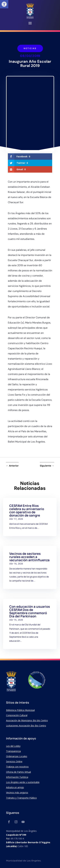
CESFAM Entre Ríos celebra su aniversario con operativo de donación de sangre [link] (27, 510)
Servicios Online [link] (14, 761)
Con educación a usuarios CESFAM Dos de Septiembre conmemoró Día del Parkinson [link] (30, 611)
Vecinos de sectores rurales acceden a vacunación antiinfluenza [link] (29, 557)
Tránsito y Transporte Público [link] (21, 798)
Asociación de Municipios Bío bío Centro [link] (27, 720)
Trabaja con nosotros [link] (17, 767)
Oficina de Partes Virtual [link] (18, 772)
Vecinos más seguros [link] (17, 792)
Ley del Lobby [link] (13, 746)
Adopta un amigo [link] (15, 787)
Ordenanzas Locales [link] (17, 756)
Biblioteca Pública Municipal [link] (20, 710)
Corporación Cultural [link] (17, 715)
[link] (4, 4)
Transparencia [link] (13, 751)
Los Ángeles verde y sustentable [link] (23, 782)
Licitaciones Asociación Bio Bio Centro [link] (26, 726)
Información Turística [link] (17, 777)
